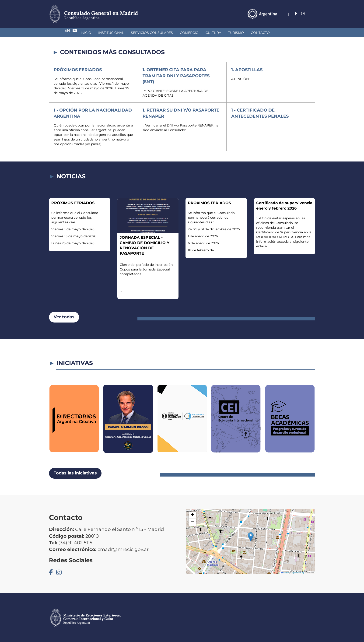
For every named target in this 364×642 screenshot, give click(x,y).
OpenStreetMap (298, 573)
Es (313, 14)
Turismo (211, 33)
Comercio (164, 33)
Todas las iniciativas (75, 473)
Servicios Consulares (127, 33)
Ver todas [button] (64, 317)
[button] (251, 537)
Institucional (86, 33)
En (303, 14)
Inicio (61, 33)
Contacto (236, 33)
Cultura (189, 33)
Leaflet (285, 573)
